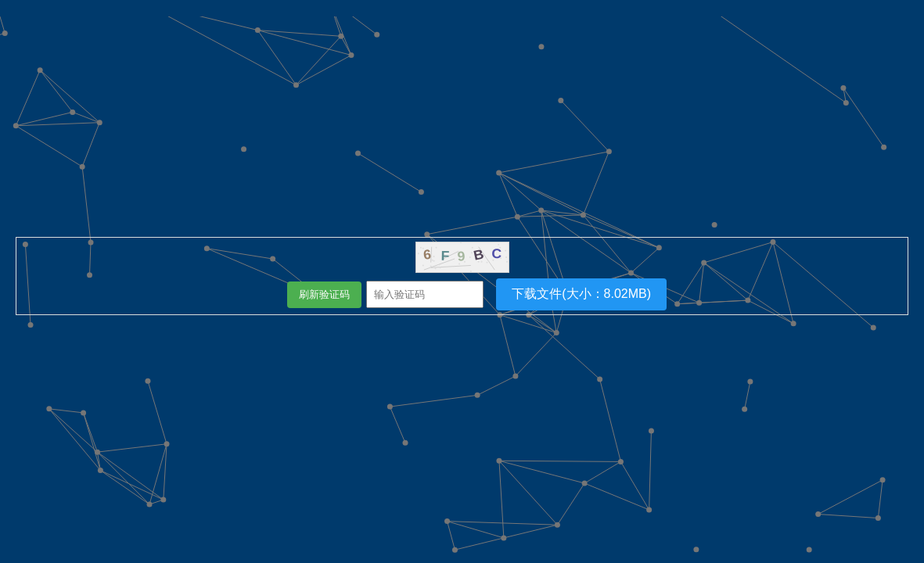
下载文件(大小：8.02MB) (581, 294)
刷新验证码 (324, 294)
